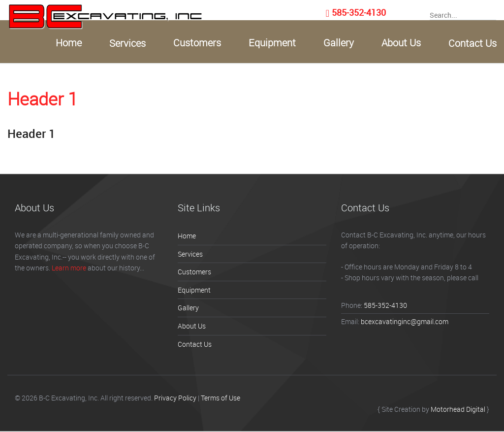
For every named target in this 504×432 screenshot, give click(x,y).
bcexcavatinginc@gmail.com (405, 321)
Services (127, 43)
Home (69, 43)
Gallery (339, 43)
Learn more (69, 268)
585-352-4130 (359, 12)
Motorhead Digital (458, 409)
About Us (401, 43)
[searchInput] (463, 15)
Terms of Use (220, 398)
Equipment (272, 43)
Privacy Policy (175, 398)
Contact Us (472, 43)
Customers (197, 43)
